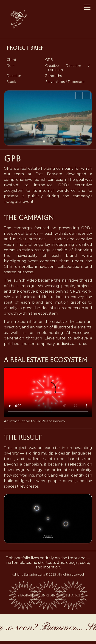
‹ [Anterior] (79, 95)
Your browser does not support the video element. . (48, 392)
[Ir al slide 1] (44, 141)
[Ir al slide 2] (48, 141)
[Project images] (48, 118)
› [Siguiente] (87, 95)
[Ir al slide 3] (52, 141)
